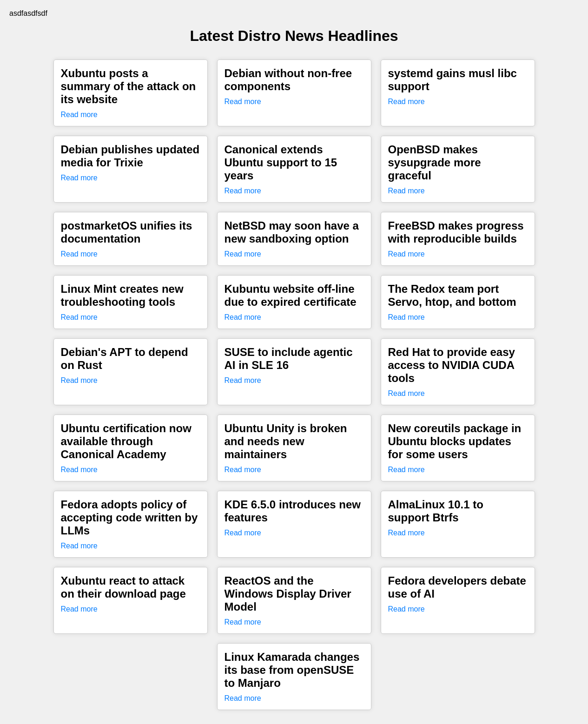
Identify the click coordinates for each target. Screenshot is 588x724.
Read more (79, 115)
